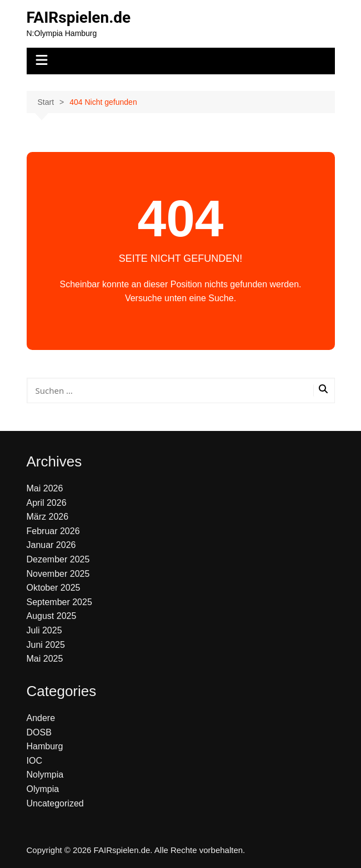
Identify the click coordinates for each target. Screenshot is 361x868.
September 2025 (59, 602)
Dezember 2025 (58, 559)
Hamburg (45, 746)
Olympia (43, 789)
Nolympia (45, 775)
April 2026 (47, 503)
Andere (41, 718)
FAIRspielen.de (79, 17)
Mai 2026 (45, 488)
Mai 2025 (45, 659)
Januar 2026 (51, 545)
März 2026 (48, 517)
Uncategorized (55, 803)
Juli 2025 (44, 630)
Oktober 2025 (54, 588)
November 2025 (58, 574)
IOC (34, 761)
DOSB (39, 732)
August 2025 (52, 616)
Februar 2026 (53, 531)
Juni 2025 (46, 645)
